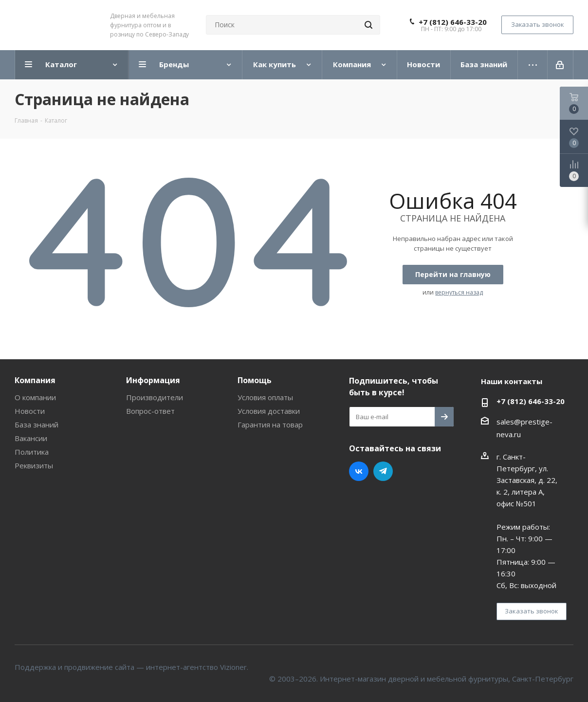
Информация (153, 380)
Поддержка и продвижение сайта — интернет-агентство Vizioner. (131, 667)
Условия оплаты (265, 397)
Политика (32, 452)
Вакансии (31, 438)
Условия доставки (269, 411)
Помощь (255, 380)
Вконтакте (359, 471)
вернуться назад (459, 292)
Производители (155, 397)
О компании (35, 397)
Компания (35, 380)
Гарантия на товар (270, 425)
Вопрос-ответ (150, 411)
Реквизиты (34, 465)
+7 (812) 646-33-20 (453, 22)
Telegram (383, 471)
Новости (30, 411)
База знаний (37, 425)
